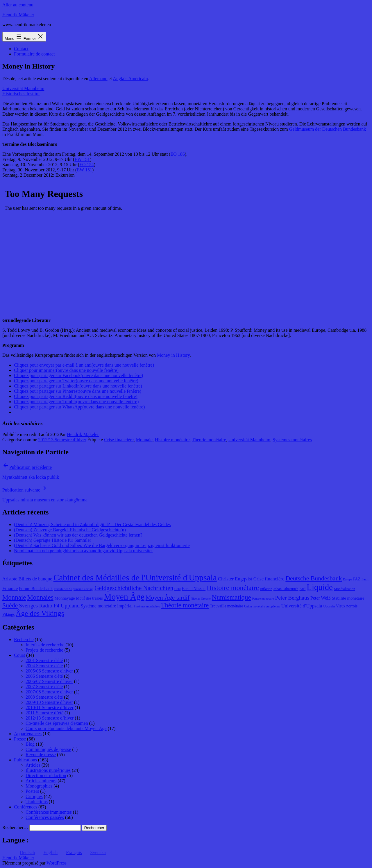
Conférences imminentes (49, 812)
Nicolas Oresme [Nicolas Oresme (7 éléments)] (201, 599)
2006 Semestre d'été (44, 676)
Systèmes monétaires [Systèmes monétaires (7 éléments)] (147, 606)
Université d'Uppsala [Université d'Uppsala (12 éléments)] (302, 606)
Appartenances (28, 734)
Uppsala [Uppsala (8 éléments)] (329, 606)
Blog (30, 744)
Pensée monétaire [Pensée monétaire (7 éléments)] (263, 599)
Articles (33, 765)
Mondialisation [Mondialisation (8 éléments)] (345, 589)
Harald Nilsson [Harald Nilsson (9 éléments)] (194, 589)
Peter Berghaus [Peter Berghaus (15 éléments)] (292, 598)
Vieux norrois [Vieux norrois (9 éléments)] (347, 606)
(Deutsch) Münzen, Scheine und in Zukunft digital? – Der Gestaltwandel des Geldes (92, 524)
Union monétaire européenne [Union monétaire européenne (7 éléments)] (262, 606)
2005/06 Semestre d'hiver (49, 671)
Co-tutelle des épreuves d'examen (57, 723)
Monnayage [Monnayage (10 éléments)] (65, 598)
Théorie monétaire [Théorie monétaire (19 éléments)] (185, 605)
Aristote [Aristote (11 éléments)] (10, 579)
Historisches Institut (21, 94)
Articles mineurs (41, 781)
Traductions (37, 802)
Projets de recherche (44, 650)
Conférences (26, 807)
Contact (21, 49)
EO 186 (177, 154)
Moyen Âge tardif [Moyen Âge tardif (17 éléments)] (168, 598)
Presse (20, 739)
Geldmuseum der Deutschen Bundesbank (328, 129)
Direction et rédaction (46, 775)
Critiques (34, 796)
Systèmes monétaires (292, 440)
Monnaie (144, 440)
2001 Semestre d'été (44, 660)
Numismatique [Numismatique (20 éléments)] (231, 597)
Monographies (39, 786)
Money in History (173, 355)
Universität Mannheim (23, 88)
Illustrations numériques (48, 770)
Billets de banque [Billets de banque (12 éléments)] (35, 579)
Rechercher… (15, 827)
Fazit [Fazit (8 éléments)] (365, 579)
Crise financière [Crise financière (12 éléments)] (269, 579)
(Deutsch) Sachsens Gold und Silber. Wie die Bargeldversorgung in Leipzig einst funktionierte (102, 545)
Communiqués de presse (48, 749)
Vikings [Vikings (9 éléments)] (8, 615)
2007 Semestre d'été (44, 687)
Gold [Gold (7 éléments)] (177, 589)
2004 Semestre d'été (44, 666)
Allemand (98, 79)
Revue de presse (41, 755)
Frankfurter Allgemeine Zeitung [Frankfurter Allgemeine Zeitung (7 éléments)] (74, 589)
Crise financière (119, 440)
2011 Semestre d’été (44, 713)
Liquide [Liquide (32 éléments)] (320, 587)
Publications (25, 760)
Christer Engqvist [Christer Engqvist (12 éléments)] (235, 579)
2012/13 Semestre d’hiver (62, 440)
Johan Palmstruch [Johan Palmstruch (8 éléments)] (286, 589)
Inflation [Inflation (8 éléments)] (266, 589)
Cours (19, 655)
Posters (32, 791)
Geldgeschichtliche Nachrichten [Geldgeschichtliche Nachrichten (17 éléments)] (134, 588)
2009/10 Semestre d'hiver (49, 702)
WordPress (57, 863)
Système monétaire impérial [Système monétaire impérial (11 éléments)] (107, 606)
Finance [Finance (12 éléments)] (10, 588)
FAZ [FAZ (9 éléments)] (357, 579)
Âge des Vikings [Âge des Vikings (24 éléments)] (40, 613)
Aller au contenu (18, 5)
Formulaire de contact (34, 54)
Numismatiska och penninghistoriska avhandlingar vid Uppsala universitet (83, 551)
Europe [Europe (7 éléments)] (347, 579)
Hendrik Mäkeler (18, 15)
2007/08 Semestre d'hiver (49, 692)
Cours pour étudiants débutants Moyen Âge (66, 728)
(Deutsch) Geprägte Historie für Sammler (53, 540)
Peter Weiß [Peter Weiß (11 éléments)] (321, 598)
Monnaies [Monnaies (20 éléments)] (40, 597)
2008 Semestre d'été (44, 697)
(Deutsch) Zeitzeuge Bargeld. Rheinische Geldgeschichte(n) (70, 530)
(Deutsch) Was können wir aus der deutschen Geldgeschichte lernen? (78, 535)
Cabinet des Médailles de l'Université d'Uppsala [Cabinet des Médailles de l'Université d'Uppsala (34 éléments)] (135, 578)
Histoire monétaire (172, 440)
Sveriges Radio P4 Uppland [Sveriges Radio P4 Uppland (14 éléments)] (49, 606)
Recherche (24, 640)
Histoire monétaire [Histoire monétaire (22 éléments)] (233, 588)
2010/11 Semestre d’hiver (50, 708)
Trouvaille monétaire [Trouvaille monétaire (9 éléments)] (226, 606)
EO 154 (86, 165)
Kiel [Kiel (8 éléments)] (302, 589)
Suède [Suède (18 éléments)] (10, 605)
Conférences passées (45, 817)
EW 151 (82, 159)
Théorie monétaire (209, 440)
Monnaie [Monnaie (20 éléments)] (14, 597)
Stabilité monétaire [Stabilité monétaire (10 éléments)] (348, 598)
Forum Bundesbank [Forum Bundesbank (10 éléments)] (36, 589)
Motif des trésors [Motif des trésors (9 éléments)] (89, 598)
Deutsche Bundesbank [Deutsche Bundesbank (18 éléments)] (314, 578)
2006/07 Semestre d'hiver (49, 681)
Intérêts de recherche (45, 645)
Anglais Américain (130, 79)
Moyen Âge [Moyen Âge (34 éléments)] (124, 597)
